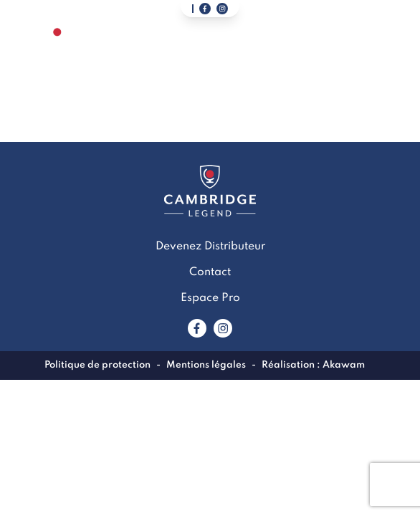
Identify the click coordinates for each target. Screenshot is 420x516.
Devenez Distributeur (210, 247)
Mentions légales (206, 365)
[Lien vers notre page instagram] (222, 9)
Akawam (344, 365)
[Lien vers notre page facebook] (205, 9)
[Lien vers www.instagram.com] (223, 328)
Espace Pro (210, 298)
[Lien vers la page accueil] (57, 49)
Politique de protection (97, 365)
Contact (210, 272)
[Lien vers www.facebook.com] (197, 328)
